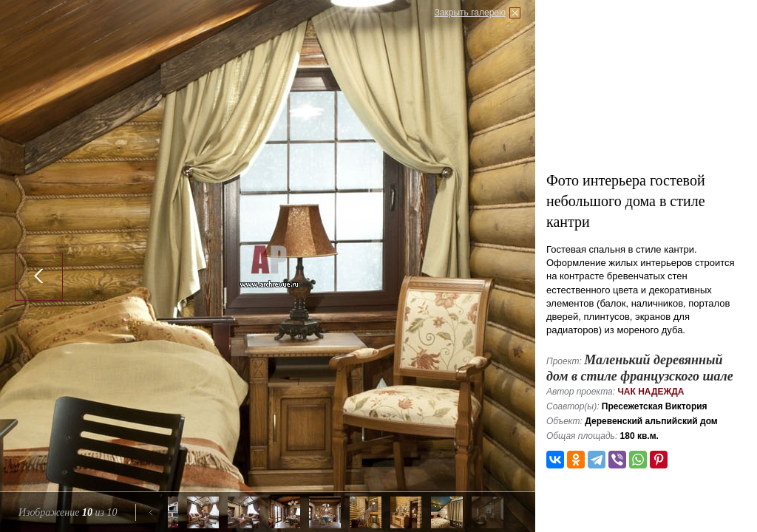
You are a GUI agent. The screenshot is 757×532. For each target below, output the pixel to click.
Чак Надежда (651, 392)
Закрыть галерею (470, 13)
